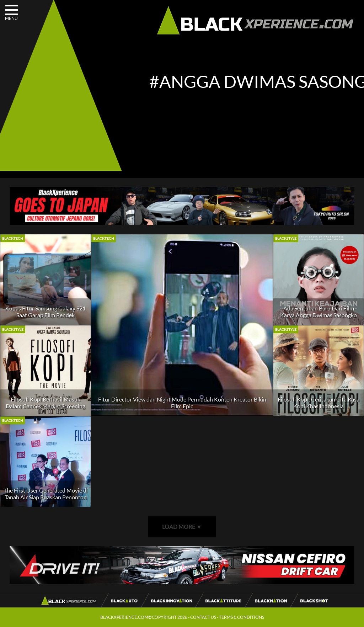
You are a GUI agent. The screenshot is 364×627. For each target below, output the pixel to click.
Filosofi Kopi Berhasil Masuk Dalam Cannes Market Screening (45, 403)
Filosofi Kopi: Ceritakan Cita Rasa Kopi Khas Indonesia (318, 403)
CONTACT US (203, 617)
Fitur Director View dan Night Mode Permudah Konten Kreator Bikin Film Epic (182, 403)
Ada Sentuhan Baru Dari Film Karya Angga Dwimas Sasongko (318, 312)
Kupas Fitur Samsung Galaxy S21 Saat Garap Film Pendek (45, 312)
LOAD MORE (182, 527)
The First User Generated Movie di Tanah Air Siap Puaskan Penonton (46, 494)
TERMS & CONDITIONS (242, 617)
